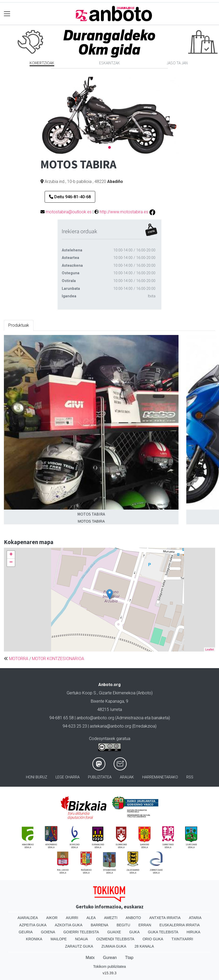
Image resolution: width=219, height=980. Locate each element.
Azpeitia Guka (33, 925)
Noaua (81, 939)
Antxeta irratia (165, 918)
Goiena (48, 932)
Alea (91, 918)
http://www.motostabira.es (124, 212)
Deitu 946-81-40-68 (70, 197)
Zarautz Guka (79, 946)
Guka (134, 932)
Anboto (133, 918)
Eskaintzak (109, 63)
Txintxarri (182, 939)
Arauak (127, 777)
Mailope (59, 939)
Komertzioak (42, 63)
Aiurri (72, 918)
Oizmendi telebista (115, 939)
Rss (190, 777)
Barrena (100, 925)
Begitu (123, 925)
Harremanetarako (160, 777)
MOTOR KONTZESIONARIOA (58, 659)
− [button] (11, 563)
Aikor (52, 918)
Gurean (110, 958)
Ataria (195, 918)
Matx (90, 958)
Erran (145, 925)
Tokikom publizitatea (109, 967)
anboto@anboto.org (95, 718)
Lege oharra (68, 777)
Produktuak (19, 325)
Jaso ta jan (177, 63)
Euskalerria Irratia (180, 925)
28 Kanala (144, 946)
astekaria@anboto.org (110, 726)
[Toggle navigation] (7, 14)
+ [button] (11, 555)
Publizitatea (100, 777)
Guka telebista (163, 932)
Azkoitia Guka (69, 925)
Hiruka (193, 932)
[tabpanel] (110, 116)
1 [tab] (109, 148)
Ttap (129, 958)
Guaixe (114, 932)
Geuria (26, 932)
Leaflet (210, 649)
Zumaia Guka (114, 946)
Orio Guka (153, 939)
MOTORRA (19, 659)
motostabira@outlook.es (69, 212)
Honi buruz (37, 777)
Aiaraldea (28, 918)
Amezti (111, 918)
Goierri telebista (81, 932)
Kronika (34, 939)
